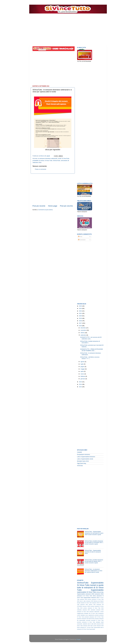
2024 (81, 306)
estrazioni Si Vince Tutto (83, 612)
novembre (84, 330)
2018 (81, 321)
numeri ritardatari (81, 615)
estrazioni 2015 (99, 594)
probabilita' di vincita (38, 161)
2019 (81, 318)
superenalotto (82, 592)
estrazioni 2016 (90, 594)
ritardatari (98, 622)
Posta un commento (41, 169)
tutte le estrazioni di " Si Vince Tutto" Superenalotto (89, 627)
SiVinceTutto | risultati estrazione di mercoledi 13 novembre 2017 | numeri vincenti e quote (94, 542)
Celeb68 (79, 452)
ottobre (83, 333)
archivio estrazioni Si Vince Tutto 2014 (93, 608)
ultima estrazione (97, 596)
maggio (83, 369)
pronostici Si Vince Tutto (97, 620)
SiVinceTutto (57, 161)
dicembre (83, 328)
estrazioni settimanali (94, 612)
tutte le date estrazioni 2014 (84, 626)
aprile (82, 371)
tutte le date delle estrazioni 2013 (96, 624)
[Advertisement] (65, 15)
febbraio (83, 376)
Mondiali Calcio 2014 (83, 461)
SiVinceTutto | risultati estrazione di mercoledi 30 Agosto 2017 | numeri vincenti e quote (94, 561)
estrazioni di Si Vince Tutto (85, 596)
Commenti (82, 240)
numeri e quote (97, 585)
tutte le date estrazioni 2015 (87, 601)
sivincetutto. (80, 624)
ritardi (102, 622)
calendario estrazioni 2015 (97, 610)
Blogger (79, 639)
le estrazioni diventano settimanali (48, 158)
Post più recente (39, 206)
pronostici (88, 620)
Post (80, 237)
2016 (81, 326)
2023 (81, 308)
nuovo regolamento (90, 615)
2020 (81, 316)
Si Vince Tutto (48, 161)
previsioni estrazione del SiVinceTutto (86, 619)
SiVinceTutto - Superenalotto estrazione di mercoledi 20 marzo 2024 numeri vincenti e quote (94, 533)
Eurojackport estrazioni (84, 454)
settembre (84, 335)
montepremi (101, 613)
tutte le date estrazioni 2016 (97, 626)
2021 (81, 313)
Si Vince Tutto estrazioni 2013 (92, 603)
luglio (82, 364)
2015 (81, 382)
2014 (81, 384)
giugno (83, 367)
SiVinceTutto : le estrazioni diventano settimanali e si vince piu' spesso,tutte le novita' (94, 571)
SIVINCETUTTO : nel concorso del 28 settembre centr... (91, 338)
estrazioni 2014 (95, 598)
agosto (83, 362)
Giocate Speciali (81, 603)
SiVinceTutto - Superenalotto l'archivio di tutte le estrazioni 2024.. (93, 552)
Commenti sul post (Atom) (45, 210)
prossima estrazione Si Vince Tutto (86, 622)
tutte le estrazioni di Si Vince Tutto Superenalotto (90, 589)
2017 (81, 323)
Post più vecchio (66, 206)
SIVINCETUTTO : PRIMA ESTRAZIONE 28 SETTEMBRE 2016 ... (92, 350)
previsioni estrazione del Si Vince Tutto (94, 617)
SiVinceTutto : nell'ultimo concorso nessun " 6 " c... (90, 358)
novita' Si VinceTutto (64, 158)
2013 (81, 387)
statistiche (85, 624)
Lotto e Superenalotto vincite (85, 459)
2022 (81, 311)
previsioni (97, 615)
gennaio (83, 379)
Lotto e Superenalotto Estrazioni (86, 457)
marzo (82, 374)
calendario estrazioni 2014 (84, 610)
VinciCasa (80, 466)
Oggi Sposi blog (82, 463)
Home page (53, 206)
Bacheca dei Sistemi (99, 601)
